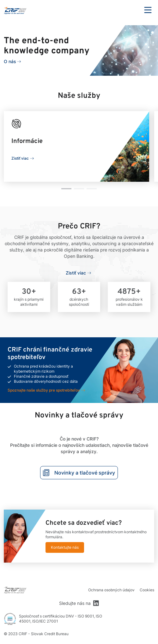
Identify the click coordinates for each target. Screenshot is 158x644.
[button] (66, 189)
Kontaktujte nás (65, 547)
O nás (10, 61)
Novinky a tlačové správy (79, 473)
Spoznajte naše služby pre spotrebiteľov (44, 390)
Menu (148, 10)
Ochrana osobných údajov (111, 590)
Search (131, 10)
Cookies (147, 590)
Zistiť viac (20, 158)
